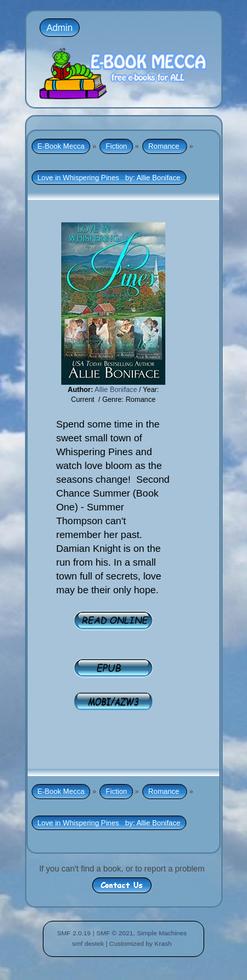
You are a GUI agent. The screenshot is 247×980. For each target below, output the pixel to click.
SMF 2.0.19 (74, 933)
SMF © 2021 (115, 933)
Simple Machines (162, 933)
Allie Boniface (116, 389)
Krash (163, 943)
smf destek (88, 943)
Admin (60, 28)
